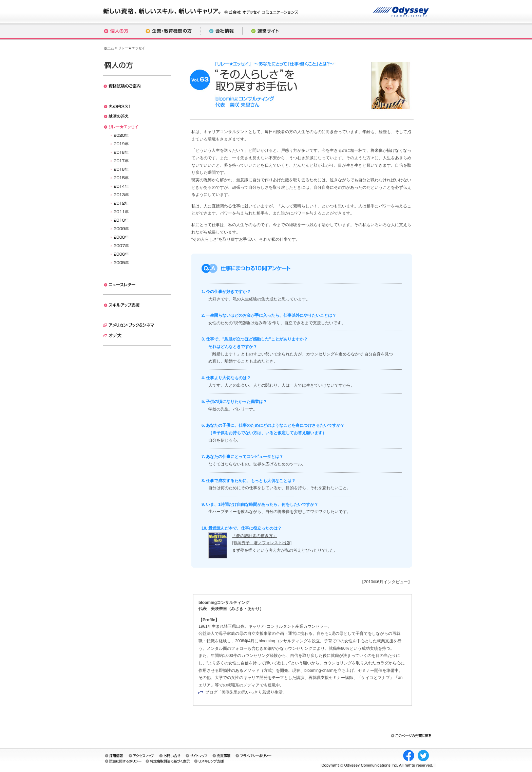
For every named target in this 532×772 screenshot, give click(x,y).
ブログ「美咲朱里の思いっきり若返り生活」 (246, 692)
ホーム (109, 48)
